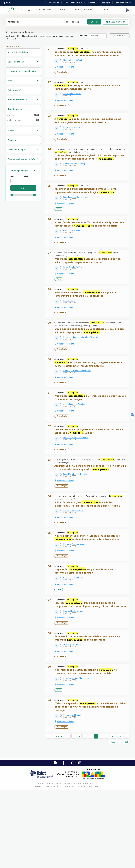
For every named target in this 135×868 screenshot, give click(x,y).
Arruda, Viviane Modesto (75, 563)
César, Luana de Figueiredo (77, 447)
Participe (91, 3)
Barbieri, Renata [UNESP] (76, 179)
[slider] (12, 195)
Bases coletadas (16, 62)
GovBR (7, 3)
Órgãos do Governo (124, 3)
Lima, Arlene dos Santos (75, 62)
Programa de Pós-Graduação (22, 71)
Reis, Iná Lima (71, 333)
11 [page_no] (120, 815)
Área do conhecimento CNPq (22, 159)
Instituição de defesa (18, 52)
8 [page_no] (101, 815)
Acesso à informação (73, 3)
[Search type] (75, 22)
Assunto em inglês (17, 149)
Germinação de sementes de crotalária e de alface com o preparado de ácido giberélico (89, 708)
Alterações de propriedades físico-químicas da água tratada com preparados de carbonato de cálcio (89, 248)
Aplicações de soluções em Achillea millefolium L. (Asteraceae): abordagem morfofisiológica (89, 557)
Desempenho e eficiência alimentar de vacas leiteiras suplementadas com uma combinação (87, 209)
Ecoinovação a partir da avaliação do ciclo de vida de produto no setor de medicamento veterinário (86, 171)
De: (12, 177)
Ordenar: (83, 36)
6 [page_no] (90, 815)
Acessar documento (67, 69)
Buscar (94, 22)
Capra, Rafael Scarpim (74, 792)
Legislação (105, 3)
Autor (11, 81)
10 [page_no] (113, 815)
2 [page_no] (68, 815)
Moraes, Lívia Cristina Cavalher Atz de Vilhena (84, 373)
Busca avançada (116, 22)
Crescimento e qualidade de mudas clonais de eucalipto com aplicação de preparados (89, 366)
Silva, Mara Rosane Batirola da (78, 523)
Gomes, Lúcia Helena (74, 256)
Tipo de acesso (15, 109)
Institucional (45, 10)
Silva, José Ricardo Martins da (78, 216)
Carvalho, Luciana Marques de (78, 751)
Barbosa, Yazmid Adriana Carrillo (79, 410)
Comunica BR (54, 3)
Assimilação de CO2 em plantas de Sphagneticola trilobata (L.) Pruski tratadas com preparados (90, 517)
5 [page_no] (85, 815)
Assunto (12, 140)
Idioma (11, 131)
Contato (106, 10)
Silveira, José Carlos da (75, 714)
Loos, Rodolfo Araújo (74, 296)
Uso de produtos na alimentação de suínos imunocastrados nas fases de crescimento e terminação (90, 55)
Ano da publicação (20, 171)
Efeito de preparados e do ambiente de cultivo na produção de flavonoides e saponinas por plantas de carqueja (91, 783)
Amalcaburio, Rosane (74, 99)
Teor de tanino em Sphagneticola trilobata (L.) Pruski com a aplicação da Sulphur (90, 477)
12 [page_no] (127, 815)
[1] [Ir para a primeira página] (49, 815)
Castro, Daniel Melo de (75, 637)
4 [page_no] (79, 815)
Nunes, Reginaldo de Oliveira (77, 483)
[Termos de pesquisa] (34, 22)
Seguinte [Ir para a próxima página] (115, 820)
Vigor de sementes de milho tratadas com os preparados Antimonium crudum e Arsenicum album (89, 594)
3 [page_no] (74, 815)
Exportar (119, 36)
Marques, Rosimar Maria (76, 600)
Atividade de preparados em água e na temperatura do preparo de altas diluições (87, 326)
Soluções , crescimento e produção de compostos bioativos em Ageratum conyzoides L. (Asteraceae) (86, 669)
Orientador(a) (14, 90)
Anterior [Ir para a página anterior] (59, 815)
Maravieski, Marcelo (74, 136)
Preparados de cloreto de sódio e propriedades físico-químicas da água (84, 440)
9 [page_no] (107, 815)
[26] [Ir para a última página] (126, 820)
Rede (62, 10)
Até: (26, 177)
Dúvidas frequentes (83, 10)
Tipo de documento (17, 100)
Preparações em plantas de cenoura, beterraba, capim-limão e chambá (86, 631)
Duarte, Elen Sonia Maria (76, 677)
